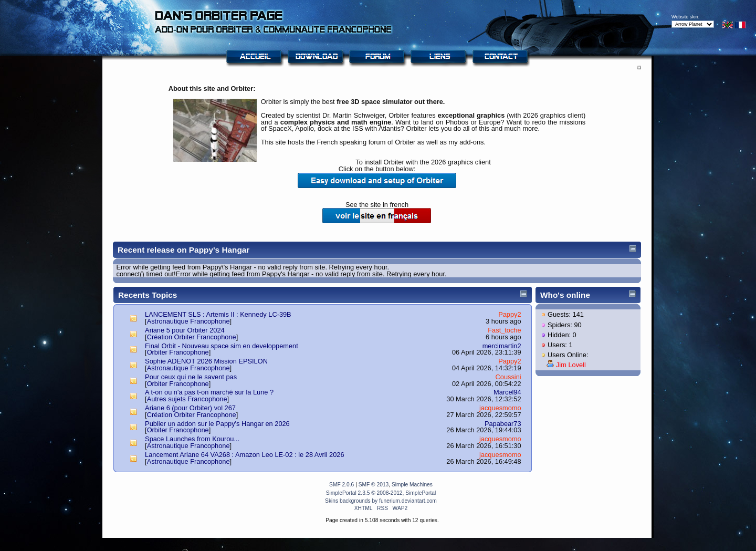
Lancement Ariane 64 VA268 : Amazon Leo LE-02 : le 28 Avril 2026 (244, 455)
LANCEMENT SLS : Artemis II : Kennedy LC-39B (218, 314)
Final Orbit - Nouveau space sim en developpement (222, 346)
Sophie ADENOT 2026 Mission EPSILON (206, 361)
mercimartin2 (502, 346)
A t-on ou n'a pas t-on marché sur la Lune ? (209, 392)
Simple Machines (412, 485)
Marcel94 (507, 392)
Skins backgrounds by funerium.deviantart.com (381, 501)
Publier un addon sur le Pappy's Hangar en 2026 (217, 424)
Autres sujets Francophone (187, 399)
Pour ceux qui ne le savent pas (191, 377)
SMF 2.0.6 (342, 485)
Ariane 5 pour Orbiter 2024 (185, 330)
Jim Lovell (571, 365)
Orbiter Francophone (178, 352)
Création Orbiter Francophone (192, 337)
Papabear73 (503, 424)
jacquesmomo (500, 408)
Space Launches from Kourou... (192, 439)
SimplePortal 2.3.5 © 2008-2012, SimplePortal (381, 493)
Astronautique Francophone (188, 321)
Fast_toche (504, 330)
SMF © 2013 (374, 485)
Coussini (508, 377)
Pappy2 (510, 314)
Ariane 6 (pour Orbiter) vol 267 (190, 408)
